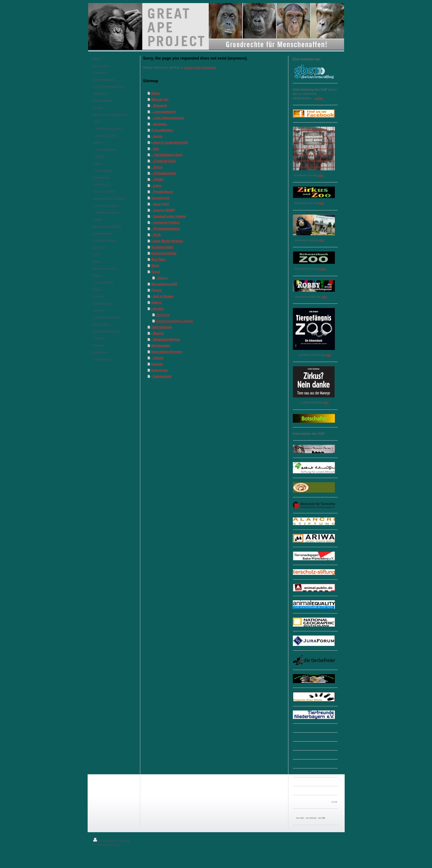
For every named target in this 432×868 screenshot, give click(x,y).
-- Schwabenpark (164, 173)
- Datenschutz (161, 376)
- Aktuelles (159, 124)
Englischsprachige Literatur (175, 321)
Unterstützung (162, 327)
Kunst (156, 272)
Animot (322, 269)
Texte (155, 265)
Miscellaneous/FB (164, 284)
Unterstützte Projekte (167, 352)
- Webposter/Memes (166, 339)
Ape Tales (158, 259)
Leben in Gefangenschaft (170, 142)
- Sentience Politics (165, 222)
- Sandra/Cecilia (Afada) (168, 216)
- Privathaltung (162, 192)
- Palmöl (157, 358)
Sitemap (124, 841)
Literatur (157, 309)
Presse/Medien (162, 130)
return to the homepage (200, 67)
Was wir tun (160, 99)
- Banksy (162, 278)
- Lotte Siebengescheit (168, 118)
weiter (319, 98)
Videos (156, 302)
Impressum (159, 370)
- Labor (156, 185)
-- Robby (157, 179)
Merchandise (161, 345)
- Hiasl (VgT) (160, 204)
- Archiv (157, 136)
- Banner (157, 333)
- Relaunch (159, 105)
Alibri (321, 175)
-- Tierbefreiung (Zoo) (167, 155)
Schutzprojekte (162, 247)
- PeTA (156, 235)
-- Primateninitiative (165, 229)
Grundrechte (160, 198)
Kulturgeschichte (164, 253)
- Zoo (155, 149)
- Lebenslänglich (163, 112)
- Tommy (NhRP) (163, 210)
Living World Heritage (167, 241)
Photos (156, 290)
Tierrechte (163, 315)
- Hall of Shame (162, 296)
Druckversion (105, 841)
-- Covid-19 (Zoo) (163, 161)
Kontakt (157, 364)
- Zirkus (157, 167)
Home (156, 93)
